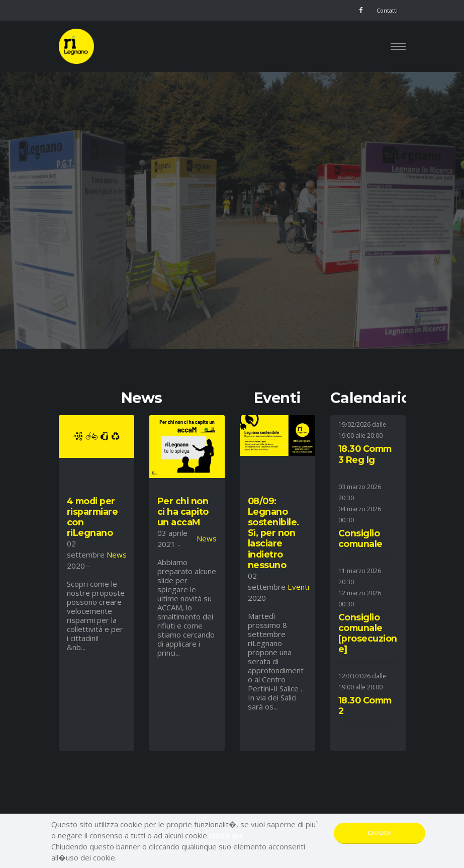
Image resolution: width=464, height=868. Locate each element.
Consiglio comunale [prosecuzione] (368, 633)
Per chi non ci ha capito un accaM (183, 511)
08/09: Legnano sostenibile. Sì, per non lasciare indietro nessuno (273, 533)
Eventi (298, 587)
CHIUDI (379, 833)
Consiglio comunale (360, 538)
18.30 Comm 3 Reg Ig (365, 454)
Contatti (387, 11)
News (117, 555)
